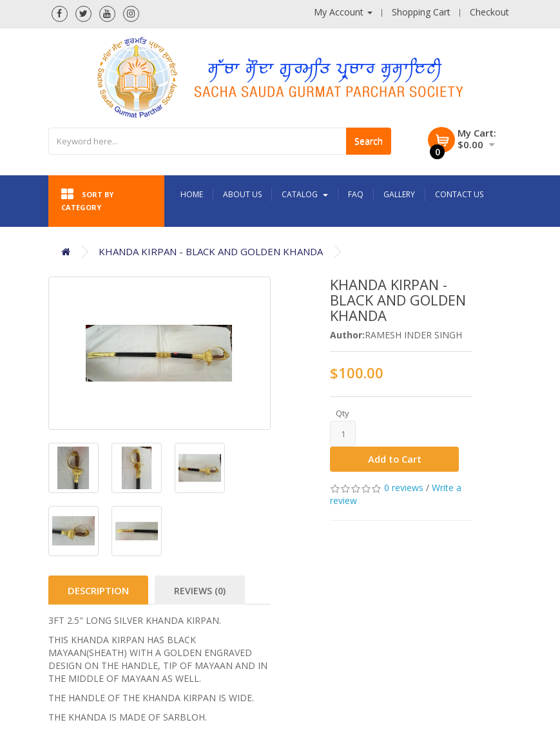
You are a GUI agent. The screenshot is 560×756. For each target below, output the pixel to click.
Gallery (399, 194)
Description (98, 590)
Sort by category (87, 200)
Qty (343, 413)
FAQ (356, 194)
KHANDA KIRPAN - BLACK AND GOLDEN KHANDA (211, 251)
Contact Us (459, 194)
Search (369, 141)
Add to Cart (394, 460)
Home (192, 194)
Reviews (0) (200, 591)
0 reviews (404, 488)
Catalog (305, 194)
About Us (242, 194)
